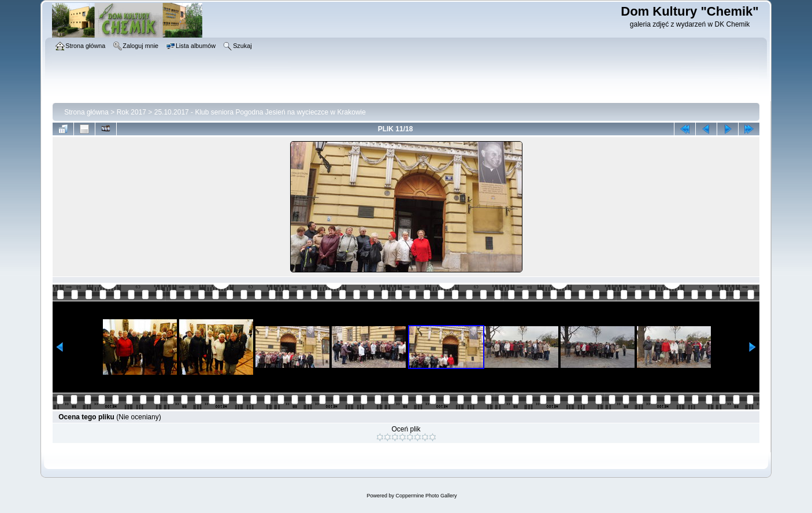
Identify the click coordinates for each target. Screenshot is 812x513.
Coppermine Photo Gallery (426, 496)
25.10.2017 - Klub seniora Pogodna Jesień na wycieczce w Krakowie (260, 112)
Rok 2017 (131, 112)
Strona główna (86, 112)
